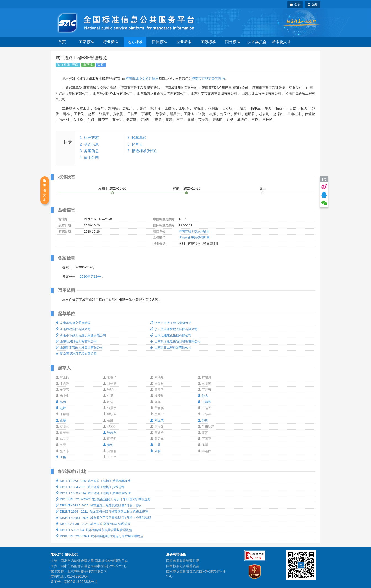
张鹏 (61, 420)
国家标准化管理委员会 (183, 566)
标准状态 (91, 138)
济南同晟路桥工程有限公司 (76, 354)
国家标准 (86, 42)
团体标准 (159, 42)
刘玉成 (157, 420)
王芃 (155, 445)
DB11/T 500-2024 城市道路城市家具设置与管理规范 (94, 530)
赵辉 (61, 408)
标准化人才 (281, 42)
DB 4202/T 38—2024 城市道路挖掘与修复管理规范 (93, 524)
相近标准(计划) (144, 151)
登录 (295, 4)
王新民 (204, 402)
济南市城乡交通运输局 (142, 78)
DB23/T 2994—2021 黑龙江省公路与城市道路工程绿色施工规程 (102, 512)
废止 (263, 188)
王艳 (61, 457)
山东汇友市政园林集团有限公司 (79, 348)
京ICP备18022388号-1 (80, 582)
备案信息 (91, 151)
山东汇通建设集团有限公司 (171, 335)
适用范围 (91, 158)
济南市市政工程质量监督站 (171, 323)
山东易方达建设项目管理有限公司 (175, 341)
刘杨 (155, 451)
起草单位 (139, 138)
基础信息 (91, 144)
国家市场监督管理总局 (183, 561)
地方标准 (135, 42)
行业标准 (111, 42)
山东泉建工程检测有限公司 (171, 348)
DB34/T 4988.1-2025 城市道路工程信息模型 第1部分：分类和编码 (103, 518)
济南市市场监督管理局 (208, 78)
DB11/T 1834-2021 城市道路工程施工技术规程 (90, 487)
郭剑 (203, 420)
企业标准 (184, 42)
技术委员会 (257, 42)
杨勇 (61, 402)
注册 (313, 4)
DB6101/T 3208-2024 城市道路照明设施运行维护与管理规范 (99, 536)
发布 (112, 188)
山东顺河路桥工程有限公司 (76, 341)
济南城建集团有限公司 (73, 329)
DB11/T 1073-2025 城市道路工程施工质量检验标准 (93, 481)
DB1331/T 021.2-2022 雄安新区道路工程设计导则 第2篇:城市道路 (103, 499)
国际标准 (208, 42)
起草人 (137, 144)
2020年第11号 (90, 277)
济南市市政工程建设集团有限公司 (81, 335)
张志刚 (110, 433)
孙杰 (203, 396)
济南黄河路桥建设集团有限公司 (174, 329)
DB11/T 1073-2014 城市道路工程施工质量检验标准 (93, 493)
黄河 (108, 445)
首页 (62, 42)
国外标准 (233, 42)
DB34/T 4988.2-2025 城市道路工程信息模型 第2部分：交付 (99, 505)
